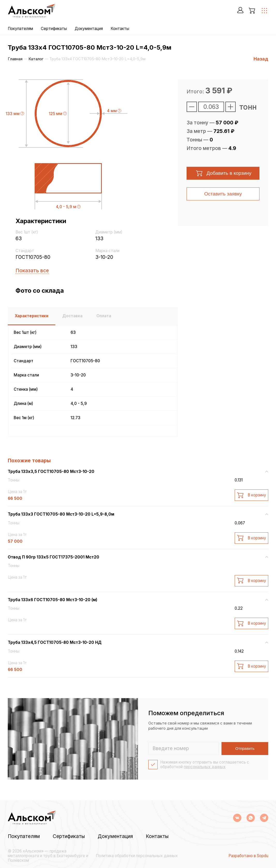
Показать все (32, 271)
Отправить (245, 748)
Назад (261, 59)
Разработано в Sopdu (248, 856)
